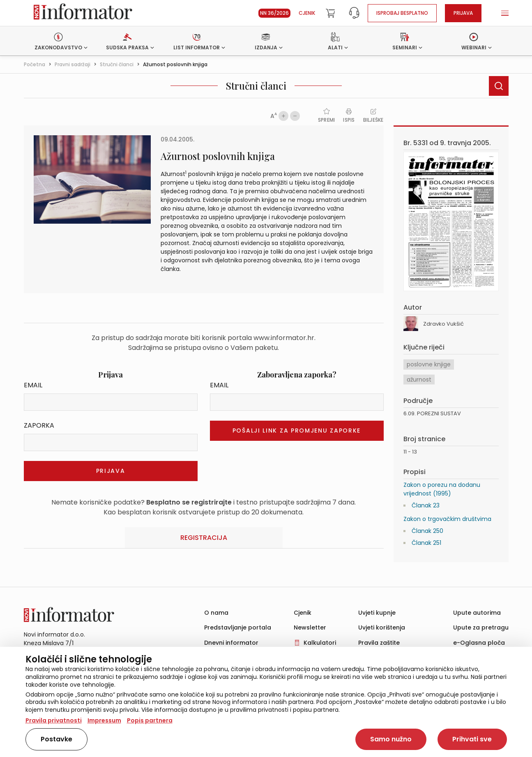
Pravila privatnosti (54, 720)
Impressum (104, 720)
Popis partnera (150, 720)
